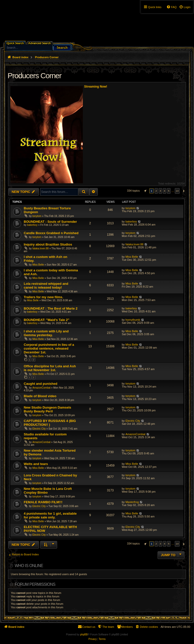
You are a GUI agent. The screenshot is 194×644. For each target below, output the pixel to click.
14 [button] (177, 191)
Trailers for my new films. (43, 297)
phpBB (84, 635)
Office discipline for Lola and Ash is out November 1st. (50, 368)
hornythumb (133, 320)
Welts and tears (36, 464)
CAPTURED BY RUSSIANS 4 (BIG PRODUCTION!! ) (50, 423)
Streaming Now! (96, 87)
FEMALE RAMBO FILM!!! (43, 502)
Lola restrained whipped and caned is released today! (46, 286)
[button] (144, 191)
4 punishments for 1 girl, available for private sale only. (50, 515)
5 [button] (169, 191)
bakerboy (32, 225)
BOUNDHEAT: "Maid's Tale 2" (46, 320)
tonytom (37, 216)
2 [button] (156, 191)
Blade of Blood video (40, 396)
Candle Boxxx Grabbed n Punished (51, 233)
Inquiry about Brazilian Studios (48, 244)
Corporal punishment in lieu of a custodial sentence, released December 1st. (49, 348)
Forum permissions (35, 584)
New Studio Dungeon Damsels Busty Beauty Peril (47, 409)
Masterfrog (132, 502)
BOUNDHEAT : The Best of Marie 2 (51, 308)
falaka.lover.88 (41, 248)
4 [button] (165, 191)
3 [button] (160, 191)
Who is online (29, 566)
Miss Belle (38, 265)
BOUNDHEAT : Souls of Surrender (50, 222)
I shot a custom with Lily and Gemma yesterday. (46, 333)
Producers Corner (34, 76)
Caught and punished (41, 384)
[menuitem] (185, 7)
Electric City (39, 429)
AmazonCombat (41, 388)
